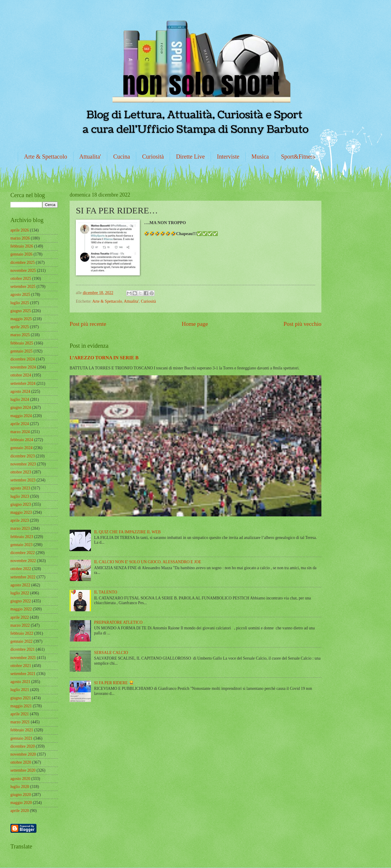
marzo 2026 (20, 238)
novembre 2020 (23, 754)
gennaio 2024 (21, 448)
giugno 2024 (21, 407)
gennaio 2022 (21, 641)
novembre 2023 (23, 464)
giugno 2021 (21, 698)
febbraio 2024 (22, 440)
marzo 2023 (20, 528)
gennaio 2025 (21, 351)
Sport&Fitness (298, 157)
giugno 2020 (21, 795)
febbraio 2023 (22, 537)
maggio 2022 (21, 609)
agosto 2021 (20, 682)
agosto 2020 (20, 779)
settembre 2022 (23, 577)
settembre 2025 (23, 287)
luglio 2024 (20, 399)
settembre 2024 (23, 383)
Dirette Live (190, 157)
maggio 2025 (21, 319)
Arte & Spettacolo (46, 157)
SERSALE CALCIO (111, 653)
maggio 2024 (21, 416)
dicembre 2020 (23, 746)
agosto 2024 (20, 391)
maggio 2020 (21, 803)
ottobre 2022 (21, 569)
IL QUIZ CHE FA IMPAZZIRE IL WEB (128, 532)
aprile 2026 (20, 230)
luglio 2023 (20, 496)
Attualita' (90, 157)
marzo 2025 (20, 335)
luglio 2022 (20, 593)
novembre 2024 (23, 367)
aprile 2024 (20, 424)
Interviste (228, 157)
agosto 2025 (20, 295)
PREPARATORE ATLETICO (118, 622)
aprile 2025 (20, 327)
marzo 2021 (20, 722)
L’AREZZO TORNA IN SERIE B (104, 358)
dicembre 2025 (23, 263)
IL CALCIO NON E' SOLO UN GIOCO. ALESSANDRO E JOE (148, 562)
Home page (195, 324)
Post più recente (88, 324)
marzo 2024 (20, 432)
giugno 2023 (21, 504)
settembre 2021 (23, 674)
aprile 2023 (20, 520)
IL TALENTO (106, 592)
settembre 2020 (23, 770)
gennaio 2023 (21, 545)
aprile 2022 (20, 617)
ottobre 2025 (21, 279)
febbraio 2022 (22, 633)
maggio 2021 (21, 706)
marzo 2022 (20, 625)
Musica (260, 157)
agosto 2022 (20, 585)
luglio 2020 (20, 787)
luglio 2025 (20, 303)
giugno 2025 (21, 311)
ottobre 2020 (21, 762)
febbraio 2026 (22, 246)
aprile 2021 (20, 714)
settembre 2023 (23, 480)
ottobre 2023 (21, 472)
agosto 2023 (20, 488)
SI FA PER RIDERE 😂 (114, 683)
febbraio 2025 (22, 343)
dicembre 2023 (23, 456)
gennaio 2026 (21, 254)
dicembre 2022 (23, 553)
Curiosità (153, 157)
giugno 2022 (21, 601)
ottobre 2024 (21, 375)
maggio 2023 (21, 512)
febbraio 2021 (22, 730)
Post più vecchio (302, 324)
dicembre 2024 (23, 359)
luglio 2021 (20, 690)
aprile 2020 (20, 811)
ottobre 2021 (21, 666)
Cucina (122, 157)
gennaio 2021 (21, 738)
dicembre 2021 (23, 649)
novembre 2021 (23, 658)
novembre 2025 (23, 271)
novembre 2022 (23, 561)
